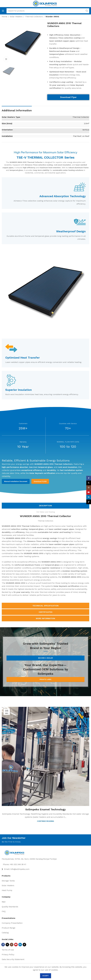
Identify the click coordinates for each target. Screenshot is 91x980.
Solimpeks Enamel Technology (45, 809)
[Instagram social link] (12, 945)
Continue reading (45, 821)
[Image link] (15, 853)
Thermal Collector (81, 117)
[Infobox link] (45, 193)
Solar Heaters (16, 17)
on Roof (86, 136)
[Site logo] (45, 3)
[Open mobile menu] (3, 11)
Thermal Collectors (34, 17)
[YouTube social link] (16, 945)
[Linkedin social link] (20, 945)
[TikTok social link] (24, 945)
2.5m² (87, 123)
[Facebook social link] (3, 945)
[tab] (45, 506)
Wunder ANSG (52, 17)
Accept (46, 976)
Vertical (86, 130)
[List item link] (45, 864)
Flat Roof (77, 136)
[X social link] (7, 945)
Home (5, 17)
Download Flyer (68, 97)
